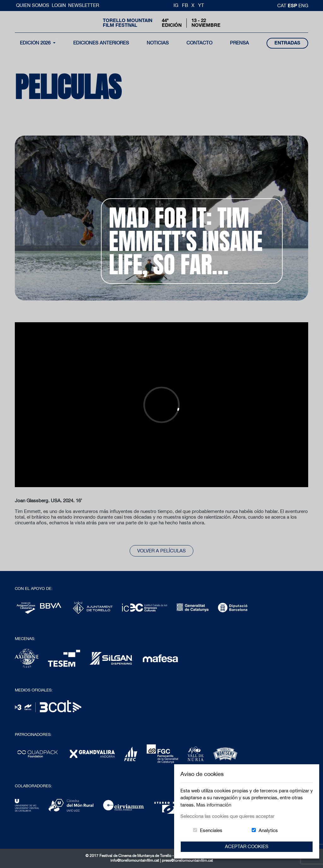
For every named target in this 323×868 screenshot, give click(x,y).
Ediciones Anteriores (101, 43)
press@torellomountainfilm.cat (187, 860)
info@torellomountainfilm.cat (135, 860)
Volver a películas (161, 551)
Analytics (268, 830)
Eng (303, 6)
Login (59, 5)
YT (201, 5)
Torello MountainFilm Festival (128, 23)
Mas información (214, 805)
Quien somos (33, 5)
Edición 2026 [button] (36, 43)
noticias (158, 43)
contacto (199, 43)
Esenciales (211, 830)
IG (176, 5)
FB (185, 5)
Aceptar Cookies (247, 846)
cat (282, 6)
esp (293, 5)
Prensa (239, 43)
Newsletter (84, 5)
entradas (287, 43)
